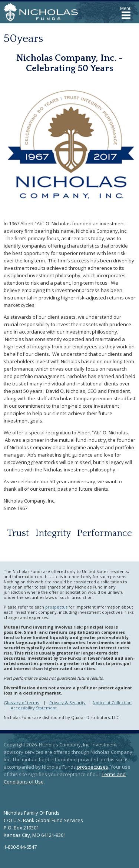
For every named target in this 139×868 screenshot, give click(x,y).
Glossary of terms (21, 703)
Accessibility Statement (33, 708)
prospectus (56, 607)
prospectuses (93, 767)
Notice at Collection (112, 703)
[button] (126, 13)
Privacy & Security (67, 703)
